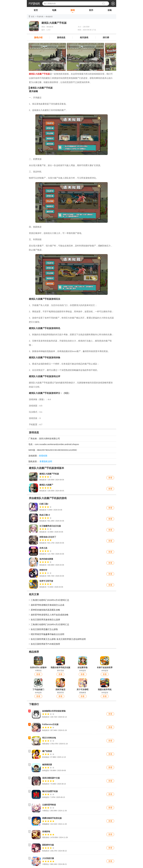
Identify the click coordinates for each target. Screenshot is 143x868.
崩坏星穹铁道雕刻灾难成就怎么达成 (47, 605)
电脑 (54, 11)
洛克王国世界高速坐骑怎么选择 (45, 620)
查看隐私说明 (46, 461)
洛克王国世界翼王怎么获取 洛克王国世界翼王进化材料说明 (58, 639)
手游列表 (40, 17)
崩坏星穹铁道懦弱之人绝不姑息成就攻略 (50, 615)
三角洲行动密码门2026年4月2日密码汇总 (50, 624)
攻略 (110, 11)
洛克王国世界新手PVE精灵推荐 (45, 644)
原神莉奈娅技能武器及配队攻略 (45, 610)
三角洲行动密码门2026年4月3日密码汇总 (50, 600)
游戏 (73, 11)
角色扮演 (49, 17)
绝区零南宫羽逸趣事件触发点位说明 (47, 634)
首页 (36, 11)
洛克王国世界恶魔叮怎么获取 (44, 629)
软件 (91, 11)
